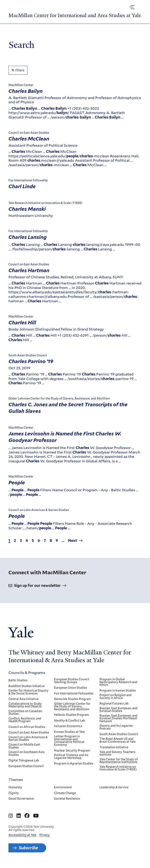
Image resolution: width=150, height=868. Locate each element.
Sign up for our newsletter (37, 585)
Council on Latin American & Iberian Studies (28, 739)
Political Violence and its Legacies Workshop (71, 757)
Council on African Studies (27, 727)
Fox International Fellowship (74, 694)
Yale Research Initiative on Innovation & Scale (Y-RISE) (118, 768)
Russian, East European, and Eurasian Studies (119, 710)
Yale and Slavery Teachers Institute (118, 753)
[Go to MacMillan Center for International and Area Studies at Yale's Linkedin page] (19, 816)
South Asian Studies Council (119, 734)
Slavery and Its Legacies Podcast (116, 727)
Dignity (14, 793)
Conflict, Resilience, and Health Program (25, 720)
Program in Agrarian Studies (74, 764)
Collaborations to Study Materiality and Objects (25, 705)
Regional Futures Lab (114, 704)
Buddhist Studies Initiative (27, 686)
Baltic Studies (18, 680)
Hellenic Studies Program (71, 715)
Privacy (45, 835)
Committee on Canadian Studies (25, 713)
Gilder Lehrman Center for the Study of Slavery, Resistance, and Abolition (72, 707)
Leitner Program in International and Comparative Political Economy (69, 741)
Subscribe (28, 848)
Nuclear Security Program (72, 751)
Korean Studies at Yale (69, 732)
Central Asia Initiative (23, 699)
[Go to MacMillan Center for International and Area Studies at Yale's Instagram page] (11, 816)
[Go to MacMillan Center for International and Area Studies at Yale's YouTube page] (36, 816)
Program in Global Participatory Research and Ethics (119, 682)
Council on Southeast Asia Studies (26, 753)
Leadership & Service (114, 787)
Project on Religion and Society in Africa (116, 697)
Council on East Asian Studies (29, 733)
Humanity (15, 787)
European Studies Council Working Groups (72, 681)
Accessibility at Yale (22, 835)
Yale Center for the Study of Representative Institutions (119, 761)
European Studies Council (26, 766)
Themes (16, 779)
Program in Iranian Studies (118, 691)
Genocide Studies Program (73, 699)
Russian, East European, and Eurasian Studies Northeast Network (119, 719)
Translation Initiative (114, 747)
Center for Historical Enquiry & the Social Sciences (28, 692)
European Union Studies (70, 688)
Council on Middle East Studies (24, 746)
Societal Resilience (67, 799)
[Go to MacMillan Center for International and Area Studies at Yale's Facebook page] (27, 816)
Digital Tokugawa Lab (24, 761)
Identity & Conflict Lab (70, 721)
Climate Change (65, 793)
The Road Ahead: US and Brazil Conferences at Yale (118, 740)
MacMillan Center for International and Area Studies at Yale (75, 15)
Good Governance (21, 799)
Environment (63, 787)
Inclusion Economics (68, 726)
